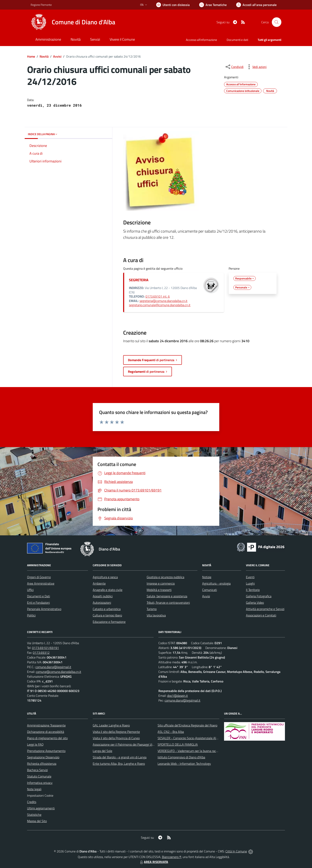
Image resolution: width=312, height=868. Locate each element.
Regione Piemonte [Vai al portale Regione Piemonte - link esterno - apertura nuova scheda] (41, 5)
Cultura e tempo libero (107, 615)
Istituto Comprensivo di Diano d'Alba (181, 757)
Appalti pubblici (103, 596)
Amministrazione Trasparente (46, 725)
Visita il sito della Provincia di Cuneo (116, 738)
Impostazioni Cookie (40, 795)
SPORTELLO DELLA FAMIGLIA (178, 744)
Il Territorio (253, 590)
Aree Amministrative (41, 583)
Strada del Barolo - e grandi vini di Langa (120, 757)
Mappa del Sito (37, 821)
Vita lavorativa (156, 615)
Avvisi (57, 56)
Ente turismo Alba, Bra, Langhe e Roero (119, 764)
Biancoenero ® (172, 857)
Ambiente (99, 583)
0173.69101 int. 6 (158, 296)
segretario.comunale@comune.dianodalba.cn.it (160, 305)
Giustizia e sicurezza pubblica (165, 577)
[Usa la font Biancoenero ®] (173, 5)
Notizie (207, 577)
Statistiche (34, 815)
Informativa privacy (40, 783)
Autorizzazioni (102, 603)
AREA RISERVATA (154, 862)
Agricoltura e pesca (105, 577)
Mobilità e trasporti (159, 590)
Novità (44, 56)
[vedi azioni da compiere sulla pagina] (256, 67)
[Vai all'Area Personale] (256, 5)
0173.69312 (41, 653)
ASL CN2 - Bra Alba (171, 732)
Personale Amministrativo (44, 609)
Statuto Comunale (39, 776)
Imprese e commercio (161, 583)
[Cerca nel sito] (277, 22)
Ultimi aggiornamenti (41, 808)
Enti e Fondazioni (38, 603)
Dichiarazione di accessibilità (46, 732)
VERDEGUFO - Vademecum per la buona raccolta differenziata (199, 751)
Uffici (30, 590)
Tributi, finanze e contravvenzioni (168, 603)
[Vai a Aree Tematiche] (213, 5)
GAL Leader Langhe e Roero (111, 725)
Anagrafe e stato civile (108, 590)
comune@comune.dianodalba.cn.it (58, 672)
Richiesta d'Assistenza (42, 764)
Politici (31, 615)
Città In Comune (236, 851)
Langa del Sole (102, 751)
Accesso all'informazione (201, 40)
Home (31, 56)
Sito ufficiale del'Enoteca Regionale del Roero (187, 725)
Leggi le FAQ (35, 744)
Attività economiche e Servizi (265, 609)
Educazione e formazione (109, 622)
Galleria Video (255, 603)
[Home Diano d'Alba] (73, 22)
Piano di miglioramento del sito (47, 738)
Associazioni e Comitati (261, 615)
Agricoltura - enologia (216, 583)
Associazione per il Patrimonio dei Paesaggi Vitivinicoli (128, 744)
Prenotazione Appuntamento (46, 751)
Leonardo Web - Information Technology (184, 764)
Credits (32, 802)
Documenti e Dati (39, 596)
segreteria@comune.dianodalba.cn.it (163, 301)
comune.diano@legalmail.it (53, 667)
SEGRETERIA (139, 280)
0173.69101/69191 (45, 648)
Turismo (152, 609)
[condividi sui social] (234, 67)
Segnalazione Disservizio (43, 757)
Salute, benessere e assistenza (167, 596)
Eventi (250, 577)
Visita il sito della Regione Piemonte (116, 732)
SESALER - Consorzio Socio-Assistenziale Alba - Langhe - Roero (200, 738)
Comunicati (210, 590)
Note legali (34, 789)
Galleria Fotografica (259, 596)
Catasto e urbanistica (107, 609)
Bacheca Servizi (37, 770)
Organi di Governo (39, 577)
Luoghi (250, 583)
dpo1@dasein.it (177, 696)
